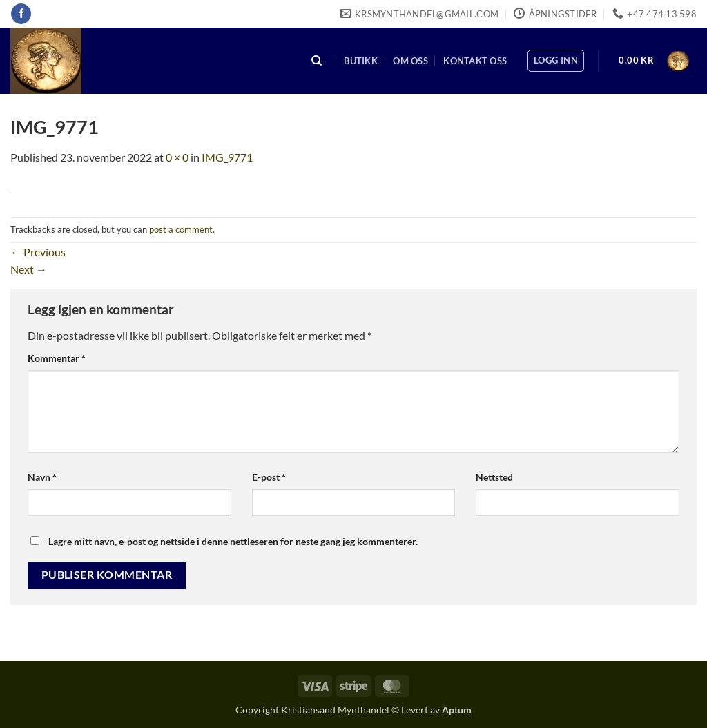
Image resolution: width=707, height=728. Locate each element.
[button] (556, 61)
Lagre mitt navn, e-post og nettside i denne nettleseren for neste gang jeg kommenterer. (233, 541)
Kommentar (57, 358)
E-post (269, 477)
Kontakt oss (475, 61)
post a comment (181, 229)
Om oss (410, 61)
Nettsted (494, 477)
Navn (42, 477)
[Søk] (317, 61)
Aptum (457, 710)
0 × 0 (177, 157)
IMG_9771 (227, 157)
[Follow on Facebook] (21, 14)
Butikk (361, 61)
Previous (38, 252)
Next (29, 269)
